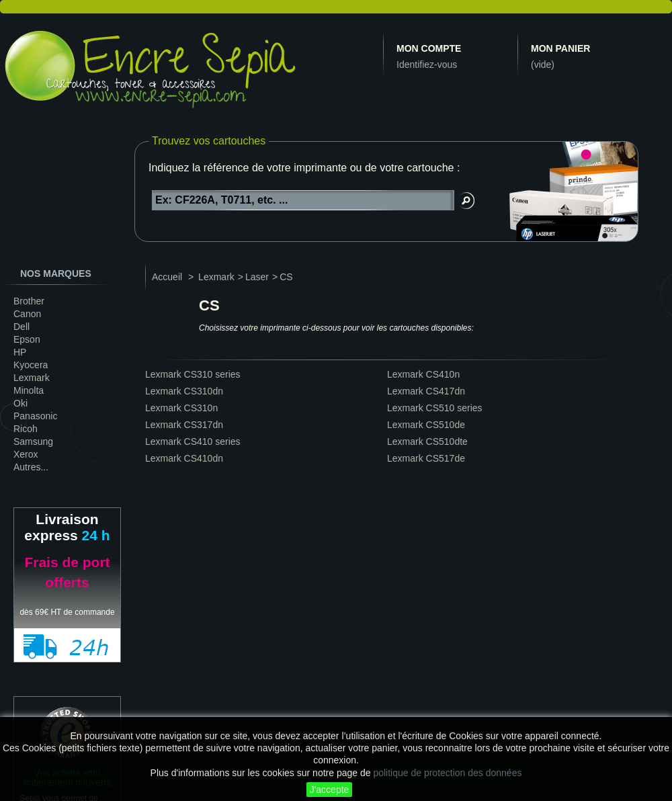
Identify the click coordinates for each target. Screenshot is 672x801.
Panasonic (35, 416)
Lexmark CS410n (423, 374)
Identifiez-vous (427, 65)
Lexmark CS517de (426, 458)
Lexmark (32, 378)
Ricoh (26, 429)
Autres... (31, 467)
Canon (27, 314)
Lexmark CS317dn (184, 425)
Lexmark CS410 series (193, 441)
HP (20, 352)
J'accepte (330, 790)
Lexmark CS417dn (426, 391)
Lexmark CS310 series (193, 374)
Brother (29, 301)
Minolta (29, 390)
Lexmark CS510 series (435, 408)
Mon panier (560, 48)
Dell (22, 327)
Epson (27, 339)
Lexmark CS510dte (427, 441)
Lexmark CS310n (181, 408)
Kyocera (31, 365)
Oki (20, 403)
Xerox (26, 454)
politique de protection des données (447, 773)
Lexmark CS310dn (184, 391)
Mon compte (429, 48)
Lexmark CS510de (426, 425)
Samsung (33, 441)
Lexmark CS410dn (184, 458)
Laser (257, 277)
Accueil (167, 277)
